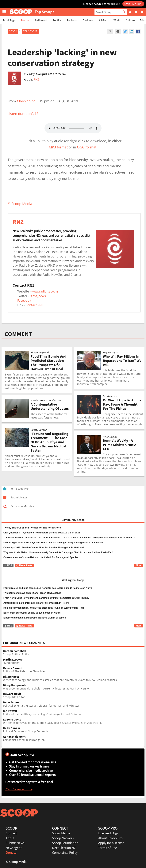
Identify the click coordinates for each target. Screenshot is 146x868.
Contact (11, 833)
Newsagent (14, 848)
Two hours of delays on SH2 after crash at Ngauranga (32, 593)
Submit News (15, 843)
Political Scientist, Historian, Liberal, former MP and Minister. (74, 704)
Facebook (24, 300)
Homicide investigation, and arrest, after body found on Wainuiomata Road (44, 608)
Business (88, 20)
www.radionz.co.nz (45, 291)
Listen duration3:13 (23, 114)
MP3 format (58, 147)
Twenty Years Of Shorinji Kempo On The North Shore (32, 528)
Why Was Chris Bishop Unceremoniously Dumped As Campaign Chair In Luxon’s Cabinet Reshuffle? (58, 552)
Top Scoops (30, 31)
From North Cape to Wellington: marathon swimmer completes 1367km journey (46, 598)
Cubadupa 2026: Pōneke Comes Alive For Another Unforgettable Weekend (44, 548)
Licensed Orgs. (109, 833)
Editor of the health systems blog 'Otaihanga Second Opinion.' (74, 713)
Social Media (61, 833)
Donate (11, 853)
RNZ (36, 79)
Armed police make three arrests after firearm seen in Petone (36, 603)
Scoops (25, 20)
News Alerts (24, 565)
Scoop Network (63, 838)
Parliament (41, 20)
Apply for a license (111, 843)
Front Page (9, 20)
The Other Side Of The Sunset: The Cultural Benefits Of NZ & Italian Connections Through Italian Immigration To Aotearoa (69, 538)
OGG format (87, 147)
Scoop (13, 31)
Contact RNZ (34, 305)
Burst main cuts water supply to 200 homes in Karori (32, 613)
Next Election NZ (64, 848)
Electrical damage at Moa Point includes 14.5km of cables (35, 618)
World (117, 20)
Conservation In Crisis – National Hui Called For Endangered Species (41, 557)
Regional (72, 20)
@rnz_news (38, 296)
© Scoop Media (17, 862)
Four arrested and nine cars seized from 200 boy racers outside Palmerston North (48, 588)
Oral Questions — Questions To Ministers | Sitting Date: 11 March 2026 (42, 533)
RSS (8, 565)
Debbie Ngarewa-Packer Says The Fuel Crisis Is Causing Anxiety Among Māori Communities (54, 543)
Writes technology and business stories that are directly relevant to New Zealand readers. (74, 678)
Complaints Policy (65, 853)
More (139, 565)
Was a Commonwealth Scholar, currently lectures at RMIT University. (74, 687)
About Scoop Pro (110, 838)
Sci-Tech (103, 20)
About (10, 838)
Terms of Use (108, 848)
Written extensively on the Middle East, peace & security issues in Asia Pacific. (74, 721)
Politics (57, 20)
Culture (130, 20)
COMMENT (18, 334)
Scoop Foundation (65, 843)
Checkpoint (26, 101)
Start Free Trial (133, 4)
